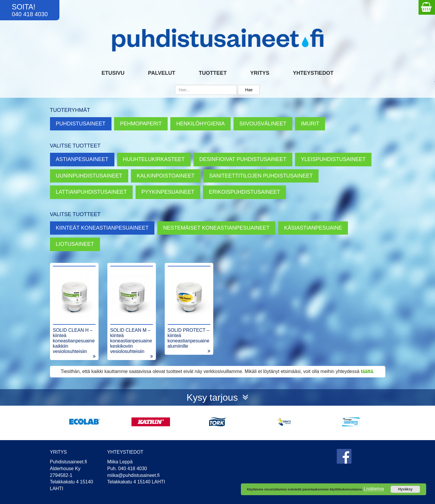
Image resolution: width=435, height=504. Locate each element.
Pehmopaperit (141, 124)
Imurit (310, 124)
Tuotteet (213, 73)
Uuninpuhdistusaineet (89, 176)
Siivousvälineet (263, 124)
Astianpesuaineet (82, 159)
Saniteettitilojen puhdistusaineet (261, 176)
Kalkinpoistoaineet (166, 176)
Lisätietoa (374, 489)
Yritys (260, 73)
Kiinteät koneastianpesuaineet (102, 228)
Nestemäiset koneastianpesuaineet (216, 228)
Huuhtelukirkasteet (154, 159)
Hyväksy (405, 489)
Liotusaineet (75, 244)
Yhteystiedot (313, 73)
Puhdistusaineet (81, 124)
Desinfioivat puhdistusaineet (243, 159)
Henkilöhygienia (200, 124)
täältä (367, 371)
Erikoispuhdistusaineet (244, 192)
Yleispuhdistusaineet (333, 159)
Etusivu (113, 73)
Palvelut (161, 73)
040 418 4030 (30, 14)
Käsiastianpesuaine (313, 228)
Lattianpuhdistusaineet (91, 192)
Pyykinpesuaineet (168, 192)
